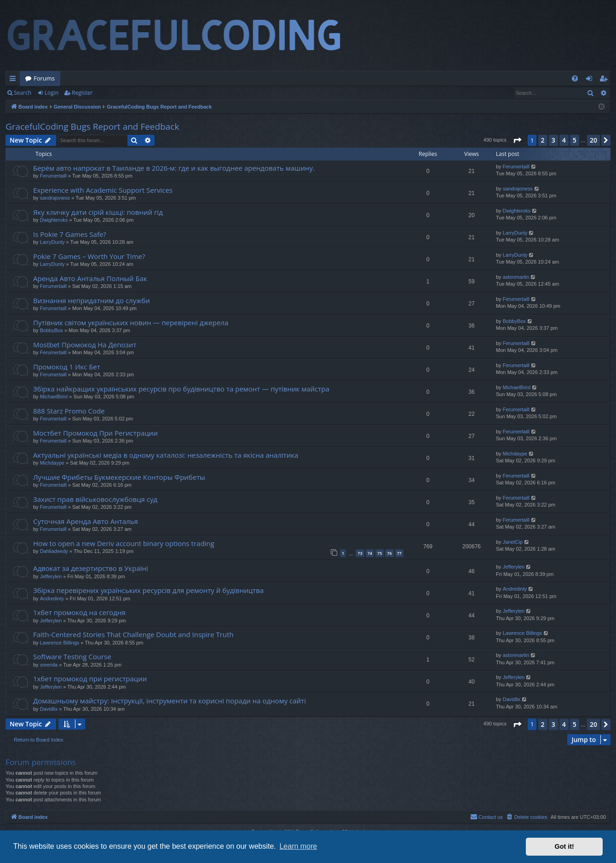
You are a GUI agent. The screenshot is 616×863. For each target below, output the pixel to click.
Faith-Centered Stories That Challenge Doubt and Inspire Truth (133, 634)
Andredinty (52, 598)
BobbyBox (52, 330)
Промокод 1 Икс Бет (67, 367)
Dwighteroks (54, 220)
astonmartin (516, 277)
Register (82, 93)
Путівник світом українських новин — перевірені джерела (131, 322)
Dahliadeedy (54, 551)
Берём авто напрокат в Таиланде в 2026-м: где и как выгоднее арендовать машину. (174, 168)
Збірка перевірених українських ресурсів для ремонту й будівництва (148, 590)
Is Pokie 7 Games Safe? (70, 234)
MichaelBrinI (54, 397)
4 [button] (564, 140)
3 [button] (553, 140)
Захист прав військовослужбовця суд (95, 499)
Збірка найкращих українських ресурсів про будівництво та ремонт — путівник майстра (181, 389)
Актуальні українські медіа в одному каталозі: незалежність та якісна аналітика (166, 455)
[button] (517, 140)
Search (23, 93)
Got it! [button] (564, 846)
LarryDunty (52, 242)
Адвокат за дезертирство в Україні (91, 568)
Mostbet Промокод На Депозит (85, 345)
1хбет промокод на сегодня (79, 612)
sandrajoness (55, 198)
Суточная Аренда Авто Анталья (86, 521)
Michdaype (52, 463)
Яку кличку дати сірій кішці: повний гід (98, 212)
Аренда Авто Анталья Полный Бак (90, 278)
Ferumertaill (53, 176)
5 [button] (575, 140)
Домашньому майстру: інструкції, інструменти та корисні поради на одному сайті (170, 701)
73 (360, 553)
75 (380, 553)
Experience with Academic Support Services (103, 190)
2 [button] (543, 140)
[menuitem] (575, 78)
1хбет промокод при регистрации (90, 679)
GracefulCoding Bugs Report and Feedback (92, 127)
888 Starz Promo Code (69, 411)
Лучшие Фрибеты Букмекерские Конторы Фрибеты (119, 477)
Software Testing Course (72, 656)
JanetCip (513, 542)
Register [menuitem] (605, 80)
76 (389, 553)
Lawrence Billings (60, 643)
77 (399, 553)
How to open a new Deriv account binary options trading (124, 543)
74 (370, 553)
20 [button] (593, 140)
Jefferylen (51, 576)
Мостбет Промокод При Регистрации (95, 433)
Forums (44, 78)
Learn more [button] (298, 846)
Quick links (14, 80)
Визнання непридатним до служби (92, 300)
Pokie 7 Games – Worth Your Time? (89, 256)
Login (52, 93)
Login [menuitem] (591, 80)
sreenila (49, 665)
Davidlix (49, 709)
